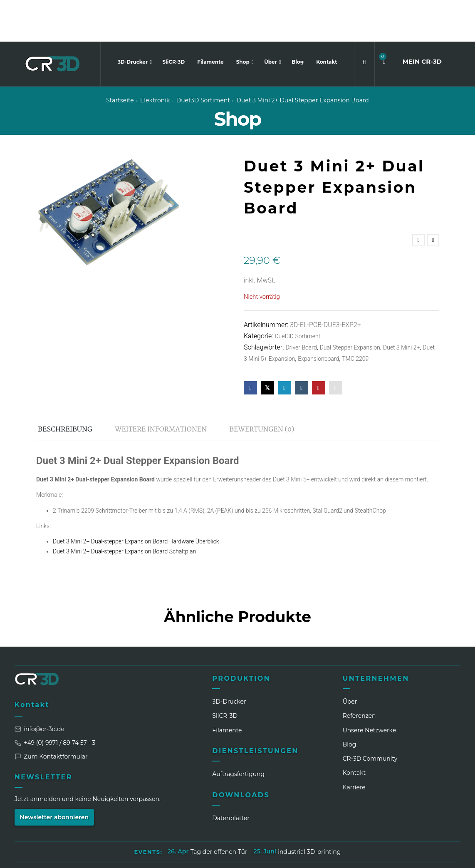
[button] (384, 20)
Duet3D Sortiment (203, 59)
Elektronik (155, 59)
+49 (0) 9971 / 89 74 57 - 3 (55, 701)
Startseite (120, 59)
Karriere (354, 745)
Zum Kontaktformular (51, 714)
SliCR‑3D (225, 674)
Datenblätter (231, 776)
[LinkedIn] (361, 855)
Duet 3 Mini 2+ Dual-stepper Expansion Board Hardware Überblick (136, 500)
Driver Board (301, 306)
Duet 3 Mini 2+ (401, 306)
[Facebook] (392, 855)
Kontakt (327, 20)
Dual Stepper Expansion (350, 306)
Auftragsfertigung (238, 732)
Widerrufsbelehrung (309, 831)
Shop (244, 20)
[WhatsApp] (408, 855)
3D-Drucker (134, 20)
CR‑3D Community (370, 717)
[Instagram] (377, 855)
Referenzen (359, 674)
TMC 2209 (355, 317)
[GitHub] (454, 855)
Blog (298, 20)
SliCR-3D (173, 20)
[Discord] (438, 855)
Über (271, 20)
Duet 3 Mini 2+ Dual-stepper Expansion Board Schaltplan (124, 510)
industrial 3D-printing (309, 810)
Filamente (210, 20)
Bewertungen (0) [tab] (262, 388)
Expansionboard (318, 317)
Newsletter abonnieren (54, 775)
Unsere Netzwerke (370, 688)
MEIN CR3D (422, 20)
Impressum (147, 831)
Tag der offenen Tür (219, 810)
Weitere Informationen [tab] (161, 388)
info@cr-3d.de (40, 687)
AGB (261, 831)
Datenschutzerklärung (209, 831)
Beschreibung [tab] (65, 388)
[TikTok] (423, 855)
